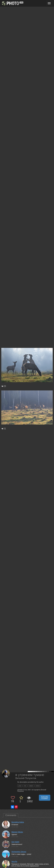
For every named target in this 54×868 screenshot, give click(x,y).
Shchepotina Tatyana (19, 852)
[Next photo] (51, 377)
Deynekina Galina (18, 822)
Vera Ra (14, 862)
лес (25, 786)
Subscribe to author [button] (45, 798)
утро (20, 786)
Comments (11, 815)
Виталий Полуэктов (26, 778)
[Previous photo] (2, 377)
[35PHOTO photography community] (12, 3)
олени (38, 786)
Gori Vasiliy (15, 842)
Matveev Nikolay (17, 832)
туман (31, 786)
